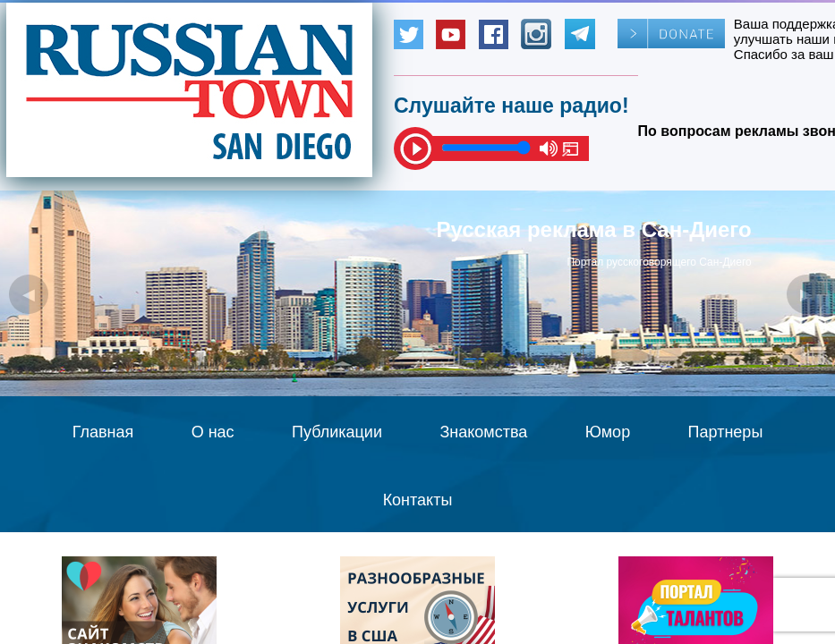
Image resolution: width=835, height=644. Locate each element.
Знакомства (483, 432)
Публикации (337, 432)
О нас (213, 432)
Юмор (608, 432)
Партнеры (726, 432)
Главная (103, 432)
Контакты (418, 500)
